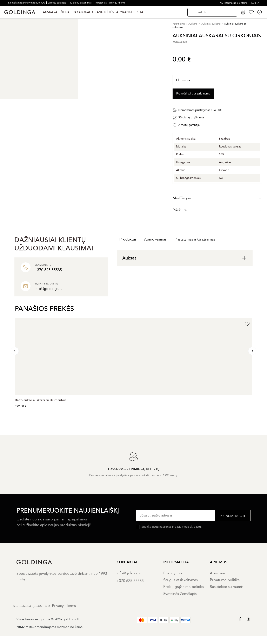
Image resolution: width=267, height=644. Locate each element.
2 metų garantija (58, 3)
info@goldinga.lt (130, 573)
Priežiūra (217, 210)
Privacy (58, 606)
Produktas (128, 239)
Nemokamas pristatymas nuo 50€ (27, 3)
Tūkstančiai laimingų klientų (110, 3)
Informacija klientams (236, 3)
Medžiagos (217, 198)
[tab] (217, 198)
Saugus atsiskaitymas (181, 580)
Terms (71, 606)
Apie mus (218, 573)
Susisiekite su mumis (227, 587)
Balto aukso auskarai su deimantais (41, 400)
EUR (255, 3)
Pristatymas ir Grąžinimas (195, 239)
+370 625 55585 (130, 581)
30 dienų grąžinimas (81, 3)
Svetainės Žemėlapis (180, 594)
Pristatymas (173, 573)
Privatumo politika (225, 580)
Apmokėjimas (155, 239)
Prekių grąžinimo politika (183, 587)
